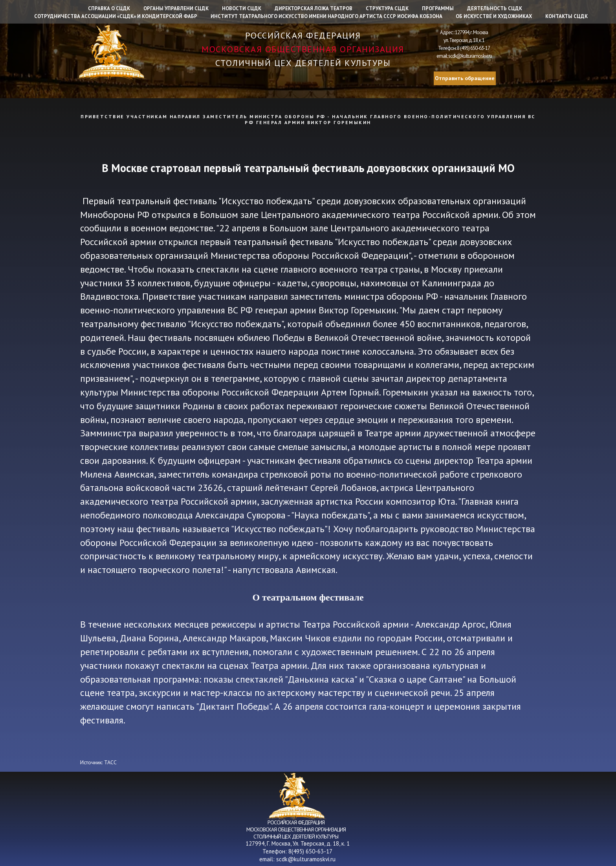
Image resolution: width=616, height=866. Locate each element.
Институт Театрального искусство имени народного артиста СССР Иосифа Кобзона (326, 16)
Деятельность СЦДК (495, 8)
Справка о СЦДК (109, 8)
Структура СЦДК (387, 8)
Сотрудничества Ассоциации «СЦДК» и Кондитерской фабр (116, 16)
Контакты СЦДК (566, 16)
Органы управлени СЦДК (176, 8)
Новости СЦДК (242, 8)
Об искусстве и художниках (494, 16)
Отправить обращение (465, 78)
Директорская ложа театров (313, 8)
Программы (438, 8)
